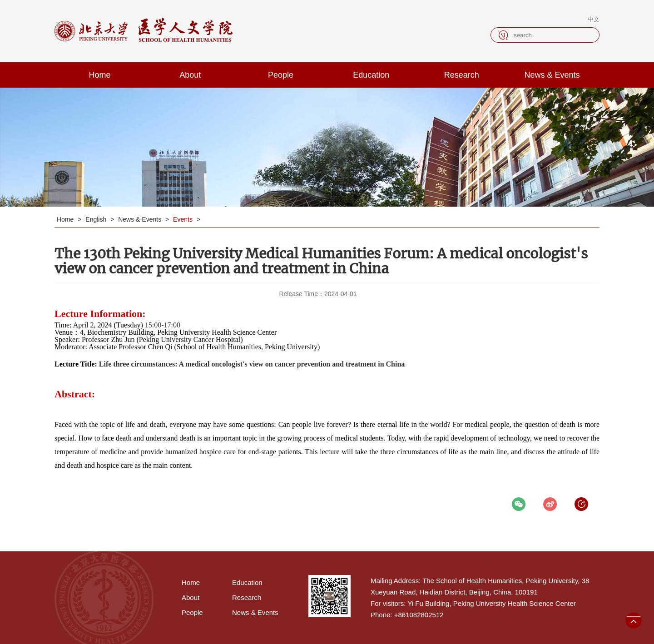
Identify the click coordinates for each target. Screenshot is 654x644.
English (97, 219)
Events (184, 219)
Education (371, 75)
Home (100, 75)
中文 (594, 19)
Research (462, 75)
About (190, 75)
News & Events (552, 75)
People (281, 75)
